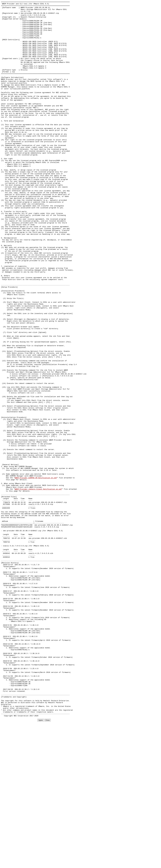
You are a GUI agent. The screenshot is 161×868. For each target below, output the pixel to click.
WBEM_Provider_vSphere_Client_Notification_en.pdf (38, 587)
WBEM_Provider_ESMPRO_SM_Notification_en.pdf (36, 573)
